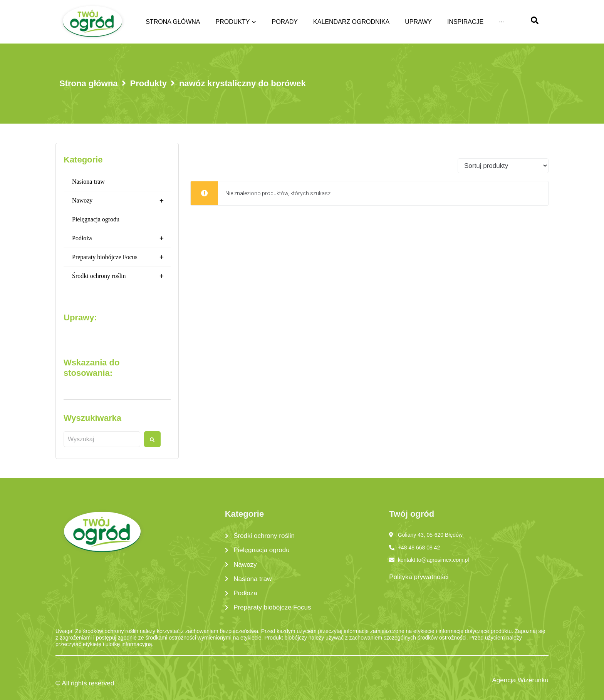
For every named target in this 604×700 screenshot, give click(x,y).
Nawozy (121, 201)
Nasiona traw (88, 182)
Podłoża (121, 238)
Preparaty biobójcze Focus (121, 257)
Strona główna (89, 83)
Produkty (148, 83)
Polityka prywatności (419, 577)
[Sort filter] (503, 166)
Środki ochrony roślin (121, 276)
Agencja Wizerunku (520, 680)
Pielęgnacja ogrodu (96, 219)
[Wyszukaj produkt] (102, 439)
